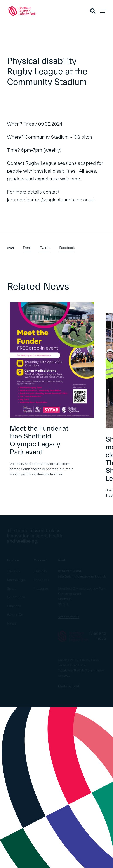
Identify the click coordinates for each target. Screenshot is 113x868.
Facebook (67, 248)
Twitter (45, 248)
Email (27, 248)
